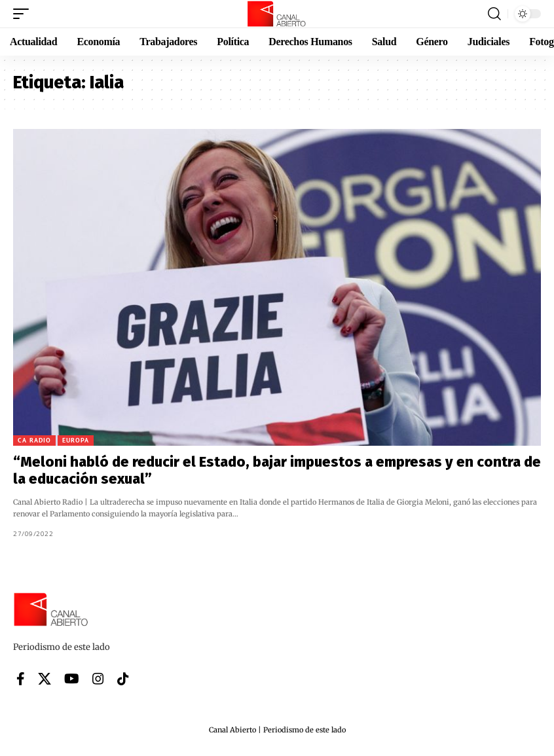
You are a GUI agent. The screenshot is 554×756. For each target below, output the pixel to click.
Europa (76, 440)
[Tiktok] (123, 679)
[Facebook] (21, 679)
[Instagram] (98, 679)
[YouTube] (72, 679)
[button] (24, 14)
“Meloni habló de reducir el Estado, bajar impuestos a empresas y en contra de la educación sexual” (277, 470)
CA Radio (34, 440)
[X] (45, 679)
